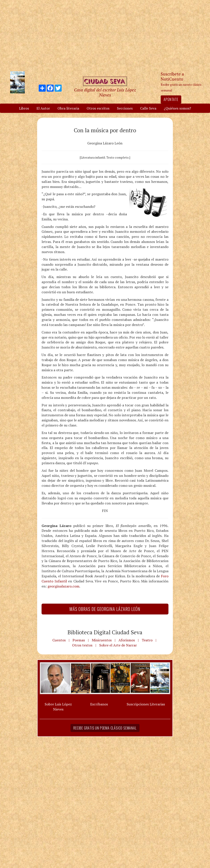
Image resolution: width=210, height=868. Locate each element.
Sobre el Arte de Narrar (118, 645)
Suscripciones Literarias (146, 704)
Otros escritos (98, 108)
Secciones (125, 108)
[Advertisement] (105, 35)
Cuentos (59, 640)
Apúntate (171, 99)
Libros (24, 108)
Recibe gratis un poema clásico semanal (105, 728)
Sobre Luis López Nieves (58, 707)
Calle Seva (148, 108)
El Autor (43, 108)
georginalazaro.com (63, 586)
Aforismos (127, 640)
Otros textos (82, 645)
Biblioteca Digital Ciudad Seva (105, 632)
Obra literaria (68, 108)
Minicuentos (102, 640)
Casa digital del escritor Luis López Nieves (105, 92)
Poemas (79, 640)
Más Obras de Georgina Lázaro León (105, 609)
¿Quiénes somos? (177, 108)
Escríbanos (99, 704)
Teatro (147, 640)
